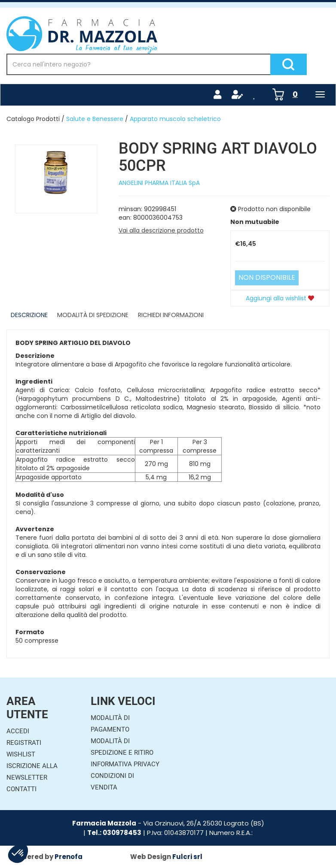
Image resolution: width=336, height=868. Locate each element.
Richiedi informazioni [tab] (171, 315)
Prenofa (69, 857)
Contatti (21, 789)
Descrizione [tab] (29, 315)
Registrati (24, 743)
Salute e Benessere (95, 119)
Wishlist (21, 754)
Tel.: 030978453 (114, 833)
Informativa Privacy (125, 764)
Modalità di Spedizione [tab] (93, 315)
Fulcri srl (187, 857)
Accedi (18, 731)
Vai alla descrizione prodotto (161, 230)
